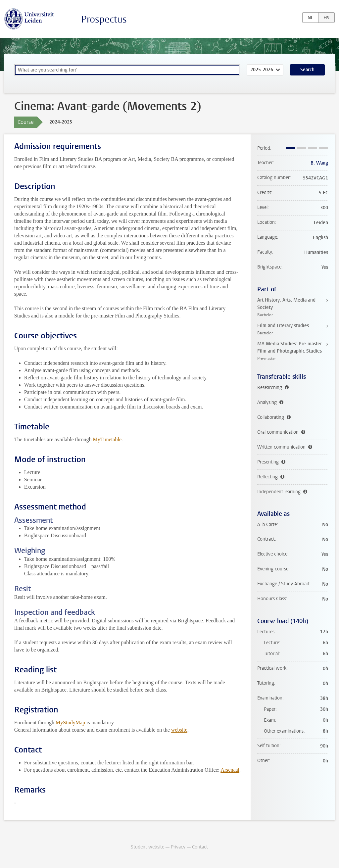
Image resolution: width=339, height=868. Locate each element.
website (179, 730)
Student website (147, 847)
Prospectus (104, 19)
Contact (200, 847)
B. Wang (319, 163)
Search (307, 70)
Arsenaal (230, 770)
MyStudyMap (70, 723)
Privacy (178, 847)
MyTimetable (107, 439)
